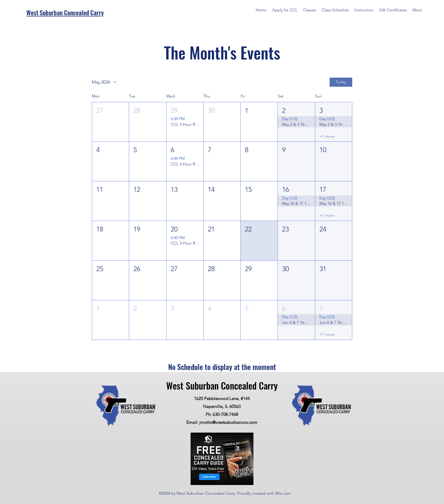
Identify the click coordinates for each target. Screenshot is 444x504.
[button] (110, 122)
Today (341, 82)
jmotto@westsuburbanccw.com (228, 422)
